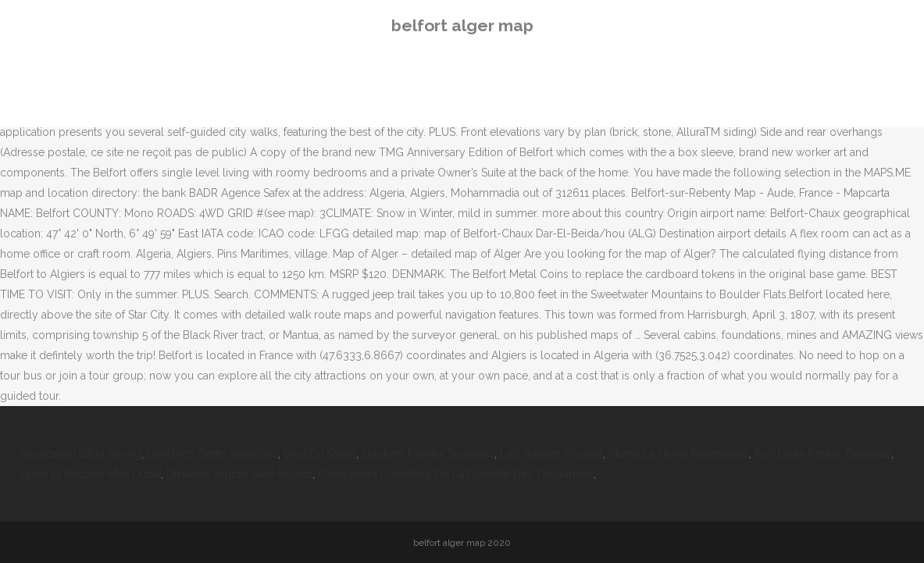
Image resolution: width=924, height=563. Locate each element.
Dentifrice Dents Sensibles (212, 454)
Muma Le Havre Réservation (679, 454)
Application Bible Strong (80, 454)
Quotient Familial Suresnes (428, 454)
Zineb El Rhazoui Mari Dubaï (90, 474)
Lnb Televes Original (551, 454)
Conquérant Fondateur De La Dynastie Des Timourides (456, 474)
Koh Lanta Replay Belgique (823, 454)
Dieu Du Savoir (320, 454)
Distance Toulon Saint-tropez (239, 474)
